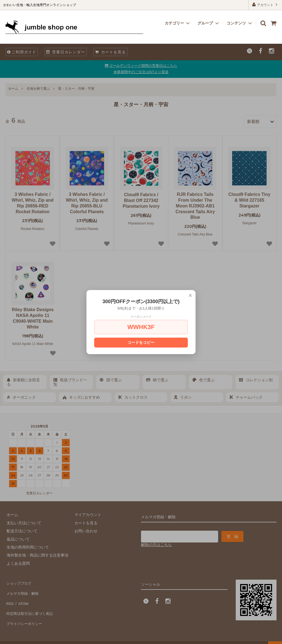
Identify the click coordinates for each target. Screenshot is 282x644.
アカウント (265, 5)
